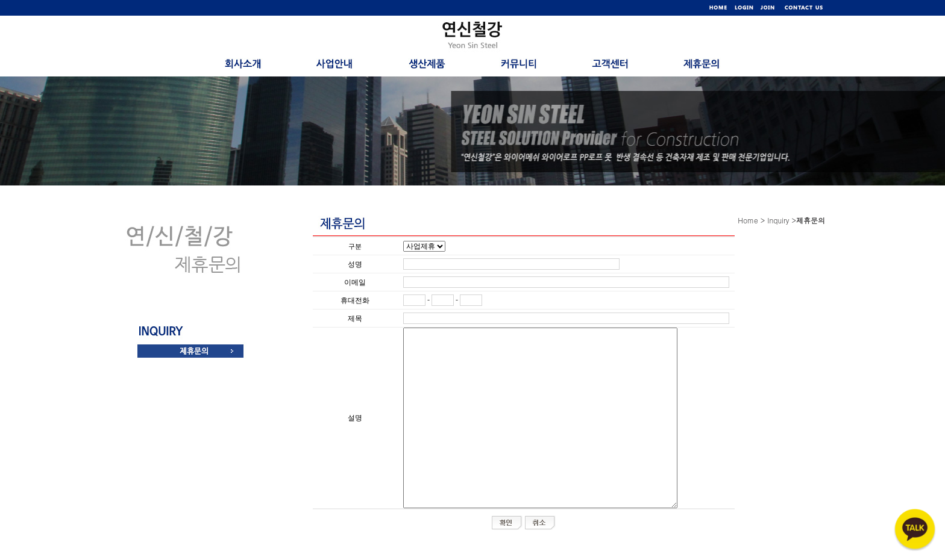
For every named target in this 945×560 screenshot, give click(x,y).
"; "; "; (424, 246)
